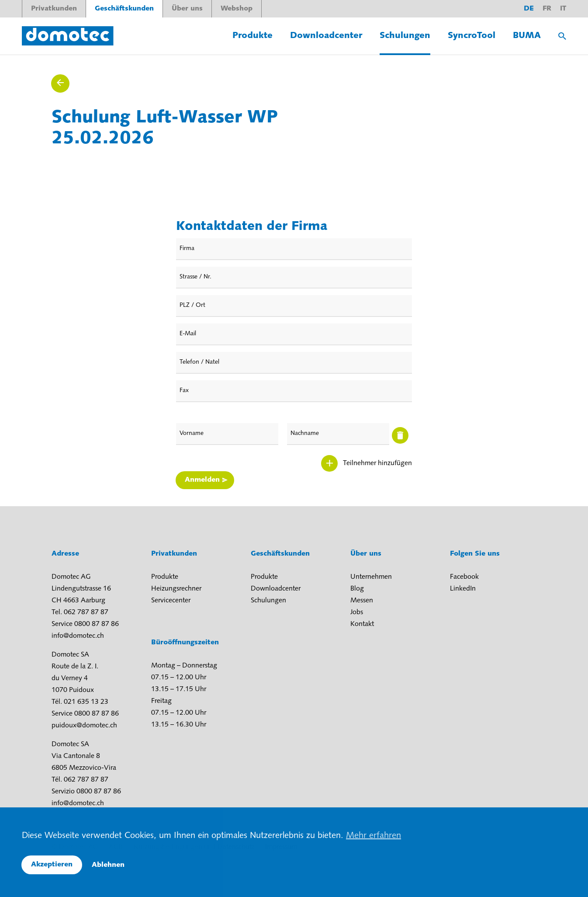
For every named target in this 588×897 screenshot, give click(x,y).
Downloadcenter (326, 36)
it (563, 9)
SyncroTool (472, 36)
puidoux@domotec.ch (84, 726)
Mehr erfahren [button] (374, 836)
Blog (357, 589)
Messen (362, 601)
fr (547, 9)
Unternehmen (371, 577)
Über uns (187, 9)
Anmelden (202, 480)
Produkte (252, 36)
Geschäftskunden (124, 9)
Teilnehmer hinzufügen (377, 463)
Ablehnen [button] (108, 865)
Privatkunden (54, 9)
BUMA (527, 36)
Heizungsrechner (176, 589)
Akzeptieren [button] (52, 865)
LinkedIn (463, 589)
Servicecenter (171, 601)
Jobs (357, 612)
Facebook (464, 577)
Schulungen (405, 36)
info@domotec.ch (78, 636)
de (529, 9)
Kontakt (362, 624)
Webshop (237, 9)
